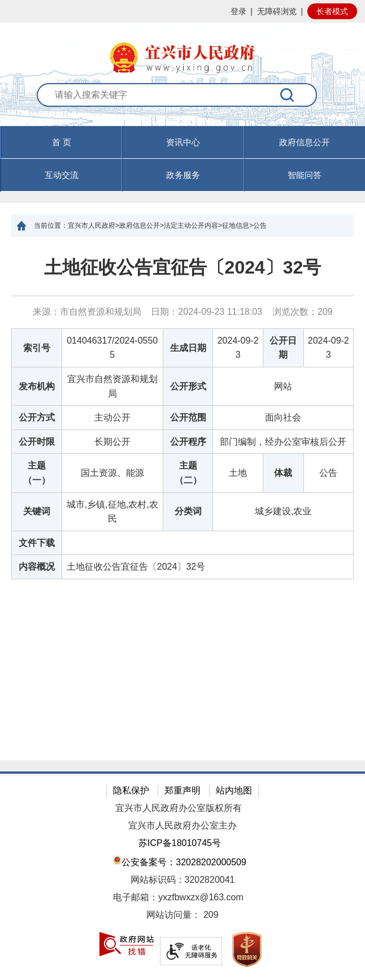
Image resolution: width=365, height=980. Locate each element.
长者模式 (332, 11)
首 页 (62, 142)
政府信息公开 (305, 142)
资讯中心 (183, 142)
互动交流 (62, 175)
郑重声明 (182, 790)
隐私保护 (131, 790)
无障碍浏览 (277, 11)
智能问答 (305, 175)
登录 (238, 11)
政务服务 (183, 175)
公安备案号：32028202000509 (180, 861)
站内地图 (234, 790)
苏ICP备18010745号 (180, 843)
